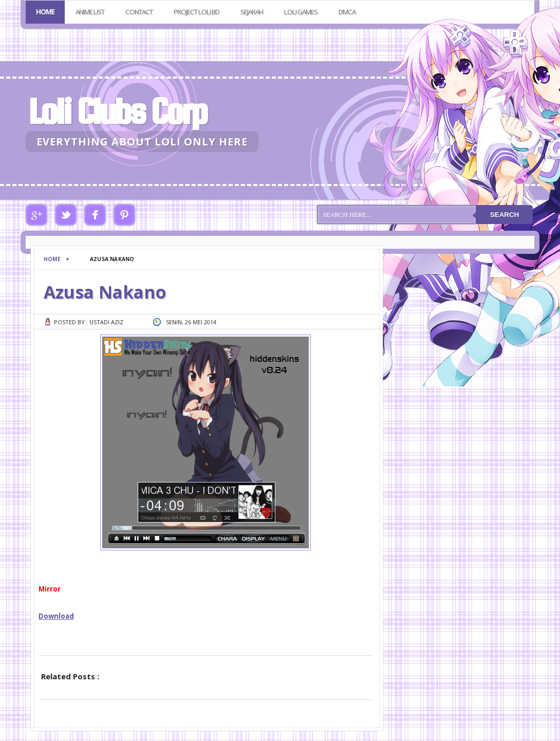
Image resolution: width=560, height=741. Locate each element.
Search (505, 215)
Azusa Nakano (105, 292)
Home (45, 12)
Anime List (90, 12)
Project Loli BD (197, 12)
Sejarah (252, 12)
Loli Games (301, 12)
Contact (139, 12)
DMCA (347, 12)
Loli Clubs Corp (117, 111)
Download (56, 616)
